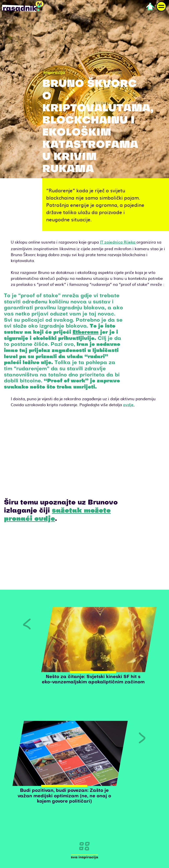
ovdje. (129, 405)
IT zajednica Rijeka (118, 242)
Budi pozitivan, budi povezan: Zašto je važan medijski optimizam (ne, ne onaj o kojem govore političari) (64, 796)
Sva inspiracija (84, 857)
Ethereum (86, 332)
